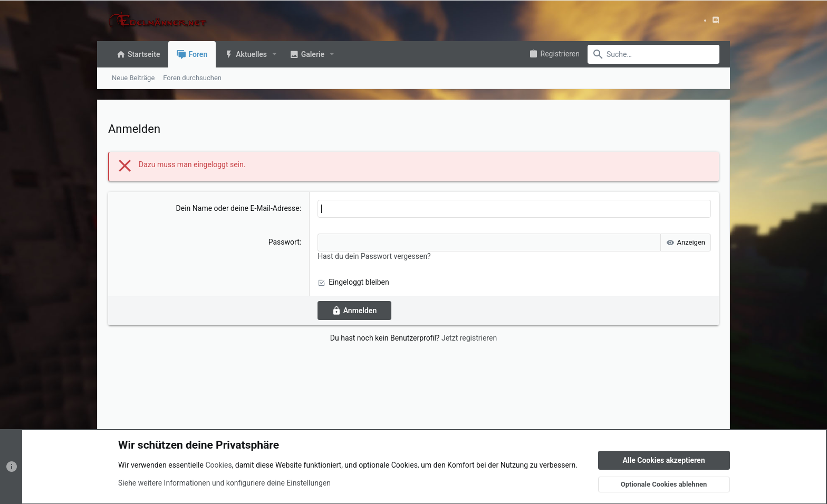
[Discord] (716, 20)
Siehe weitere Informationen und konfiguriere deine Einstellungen (224, 482)
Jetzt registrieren (469, 338)
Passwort (284, 242)
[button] (275, 54)
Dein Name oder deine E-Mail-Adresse (238, 208)
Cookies (218, 465)
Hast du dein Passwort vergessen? (374, 256)
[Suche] (653, 54)
